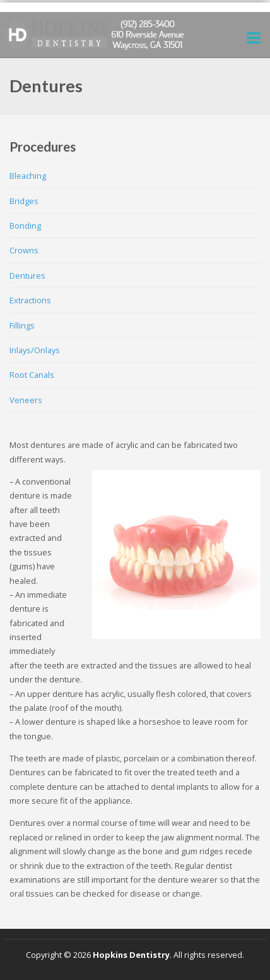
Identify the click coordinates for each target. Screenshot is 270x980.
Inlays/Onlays (35, 350)
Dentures (27, 275)
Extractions (30, 300)
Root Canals (32, 375)
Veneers (26, 400)
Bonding (25, 226)
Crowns (24, 250)
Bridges (24, 201)
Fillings (22, 325)
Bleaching (28, 176)
